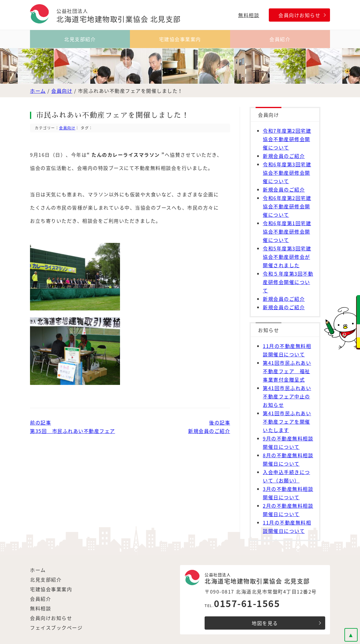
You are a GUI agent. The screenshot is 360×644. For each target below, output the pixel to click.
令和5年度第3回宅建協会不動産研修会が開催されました (287, 257)
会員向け (62, 91)
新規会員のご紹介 (284, 156)
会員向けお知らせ (299, 15)
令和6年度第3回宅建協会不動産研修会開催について (287, 173)
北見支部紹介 (80, 39)
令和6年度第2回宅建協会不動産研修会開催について (287, 206)
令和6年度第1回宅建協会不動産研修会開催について (287, 231)
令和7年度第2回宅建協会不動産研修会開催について (287, 139)
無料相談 (249, 15)
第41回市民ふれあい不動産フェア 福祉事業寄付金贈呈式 (287, 371)
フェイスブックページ (56, 627)
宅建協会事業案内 (180, 39)
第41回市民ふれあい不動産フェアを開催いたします (287, 422)
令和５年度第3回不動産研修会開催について (288, 282)
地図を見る (265, 623)
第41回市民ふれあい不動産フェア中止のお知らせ (287, 396)
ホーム (38, 91)
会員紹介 (280, 39)
